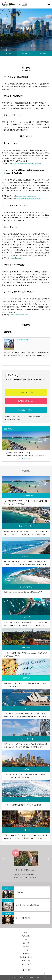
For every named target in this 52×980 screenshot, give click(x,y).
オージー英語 (8, 901)
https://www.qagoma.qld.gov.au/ (26, 196)
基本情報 (9, 54)
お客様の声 (8, 888)
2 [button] (24, 459)
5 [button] (30, 459)
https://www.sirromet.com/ (19, 315)
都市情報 (26, 943)
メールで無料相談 (26, 392)
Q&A (26, 950)
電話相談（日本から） (26, 401)
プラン (26, 940)
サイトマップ (26, 964)
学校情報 (43, 54)
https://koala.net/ (16, 258)
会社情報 (26, 954)
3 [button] (26, 459)
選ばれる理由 (26, 936)
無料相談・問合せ (26, 957)
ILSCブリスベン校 (22, 340)
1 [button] (22, 459)
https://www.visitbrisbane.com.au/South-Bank (26, 164)
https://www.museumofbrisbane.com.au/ (29, 199)
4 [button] (28, 459)
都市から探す (12, 375)
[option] (26, 445)
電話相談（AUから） (26, 410)
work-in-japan (26, 961)
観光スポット (26, 54)
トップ (26, 933)
